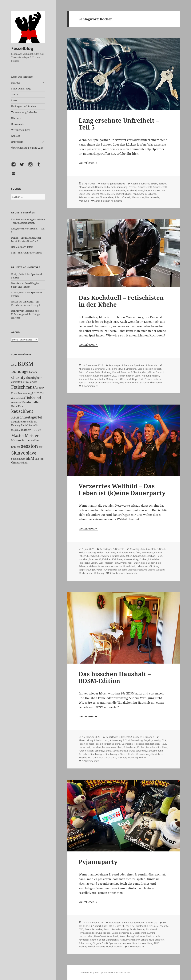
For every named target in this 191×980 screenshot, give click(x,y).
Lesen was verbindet (22, 77)
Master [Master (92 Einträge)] (18, 435)
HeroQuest (100, 936)
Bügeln (147, 740)
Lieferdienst (112, 940)
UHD (157, 943)
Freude (107, 933)
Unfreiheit (125, 197)
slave (111, 197)
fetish (129, 556)
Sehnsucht (84, 197)
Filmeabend (85, 933)
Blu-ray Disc (128, 926)
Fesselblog (22, 48)
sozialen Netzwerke (111, 566)
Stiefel (123, 754)
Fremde (133, 187)
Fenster (90, 744)
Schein (151, 563)
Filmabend (151, 929)
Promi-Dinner (132, 383)
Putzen (136, 563)
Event (132, 552)
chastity (156, 740)
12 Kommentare (91, 761)
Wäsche (83, 758)
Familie (158, 552)
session (95, 197)
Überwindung (143, 754)
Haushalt (83, 559)
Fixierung (97, 933)
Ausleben (153, 549)
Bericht (162, 184)
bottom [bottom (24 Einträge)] (33, 372)
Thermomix (156, 383)
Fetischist (92, 556)
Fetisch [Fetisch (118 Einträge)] (18, 387)
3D (164, 922)
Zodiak (142, 758)
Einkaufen (122, 552)
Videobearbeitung (137, 570)
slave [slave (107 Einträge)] (31, 453)
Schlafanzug (147, 940)
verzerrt (101, 570)
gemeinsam (125, 933)
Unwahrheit (129, 566)
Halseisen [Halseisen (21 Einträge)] (16, 403)
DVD (81, 929)
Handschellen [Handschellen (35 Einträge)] (31, 402)
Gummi (106, 190)
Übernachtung (145, 943)
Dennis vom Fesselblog (23, 283)
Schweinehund (155, 751)
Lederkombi (153, 747)
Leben (94, 563)
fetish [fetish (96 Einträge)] (32, 387)
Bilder (100, 552)
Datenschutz (85, 972)
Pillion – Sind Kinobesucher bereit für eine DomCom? (26, 239)
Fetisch (158, 369)
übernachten (130, 943)
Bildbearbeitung (87, 552)
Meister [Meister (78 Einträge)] (32, 436)
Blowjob (83, 187)
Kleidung (146, 376)
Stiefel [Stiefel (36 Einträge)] (30, 459)
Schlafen (159, 940)
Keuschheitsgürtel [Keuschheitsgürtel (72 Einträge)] (27, 417)
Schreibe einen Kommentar (109, 201)
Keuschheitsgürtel (103, 376)
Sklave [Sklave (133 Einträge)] (18, 453)
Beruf (162, 549)
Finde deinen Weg (21, 89)
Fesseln (149, 369)
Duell (122, 369)
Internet (94, 559)
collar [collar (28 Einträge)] (29, 382)
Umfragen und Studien (24, 106)
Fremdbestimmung (117, 187)
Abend (134, 184)
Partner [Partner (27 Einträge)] (26, 440)
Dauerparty (110, 552)
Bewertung (99, 369)
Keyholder (84, 940)
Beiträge (16, 83)
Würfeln (118, 947)
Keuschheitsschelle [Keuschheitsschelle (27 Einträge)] (22, 422)
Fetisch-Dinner (86, 372)
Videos (15, 95)
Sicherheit (84, 754)
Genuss (137, 556)
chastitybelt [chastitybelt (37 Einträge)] (34, 378)
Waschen (93, 758)
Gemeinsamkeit (93, 190)
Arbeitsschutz (101, 740)
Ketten (89, 376)
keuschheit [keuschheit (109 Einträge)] (22, 411)
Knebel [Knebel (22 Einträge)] (24, 425)
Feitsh (82, 744)
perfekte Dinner (143, 379)
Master (104, 194)
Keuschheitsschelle (150, 936)
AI (131, 549)
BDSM (154, 184)
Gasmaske (127, 744)
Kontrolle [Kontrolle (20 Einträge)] (33, 425)
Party (116, 563)
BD (110, 926)
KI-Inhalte (117, 559)
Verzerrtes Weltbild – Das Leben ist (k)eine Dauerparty (122, 489)
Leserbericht (92, 194)
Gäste (151, 372)
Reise (144, 563)
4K (90, 926)
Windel (91, 947)
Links (14, 100)
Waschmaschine (108, 758)
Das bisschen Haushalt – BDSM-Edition (115, 677)
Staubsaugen (97, 754)
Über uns (16, 118)
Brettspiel (141, 926)
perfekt (130, 379)
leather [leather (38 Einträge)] (26, 430)
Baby (105, 926)
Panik (135, 194)
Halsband (131, 190)
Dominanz (101, 187)
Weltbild (160, 570)
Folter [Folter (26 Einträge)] (41, 388)
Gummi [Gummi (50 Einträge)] (38, 393)
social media (93, 566)
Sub (117, 197)
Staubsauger (112, 754)
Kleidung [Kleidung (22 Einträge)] (16, 425)
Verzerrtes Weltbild (116, 570)
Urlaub (140, 566)
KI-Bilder (107, 559)
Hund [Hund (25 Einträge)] (14, 406)
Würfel (109, 947)
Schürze (152, 194)
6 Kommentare (90, 386)
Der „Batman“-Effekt (22, 247)
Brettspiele (153, 926)
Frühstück (136, 372)
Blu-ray (117, 926)
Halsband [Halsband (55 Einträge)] (33, 398)
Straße (131, 754)
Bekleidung (137, 740)
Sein (158, 563)
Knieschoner (130, 747)
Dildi (108, 369)
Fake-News (147, 552)
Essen (141, 369)
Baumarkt (144, 184)
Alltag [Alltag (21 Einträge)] (14, 365)
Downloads (17, 124)
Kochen (161, 190)
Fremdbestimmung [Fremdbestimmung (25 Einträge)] (21, 393)
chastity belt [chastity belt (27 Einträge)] (18, 382)
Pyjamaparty (98, 862)
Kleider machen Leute (129, 376)
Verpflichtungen (87, 570)
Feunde (141, 929)
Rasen (90, 751)
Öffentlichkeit (124, 194)
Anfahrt (97, 926)
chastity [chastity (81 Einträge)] (18, 377)
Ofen (123, 379)
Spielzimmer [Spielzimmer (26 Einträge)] (18, 459)
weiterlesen (88, 163)
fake (138, 552)
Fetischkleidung (103, 372)
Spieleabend (115, 943)
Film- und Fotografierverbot (26, 253)
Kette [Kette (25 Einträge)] (21, 406)
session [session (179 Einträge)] (30, 446)
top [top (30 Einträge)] (42, 459)
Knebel (156, 376)
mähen (164, 747)
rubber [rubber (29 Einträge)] (35, 440)
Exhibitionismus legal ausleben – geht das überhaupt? (28, 221)
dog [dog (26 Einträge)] (35, 382)
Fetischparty (118, 556)
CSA (164, 740)
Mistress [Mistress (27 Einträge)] (16, 440)
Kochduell (84, 379)
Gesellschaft (149, 556)
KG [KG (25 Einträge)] (36, 422)
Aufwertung (116, 740)
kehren (106, 747)
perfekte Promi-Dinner (107, 383)
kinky (136, 559)
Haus (159, 556)
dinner (115, 369)
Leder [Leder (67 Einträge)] (36, 430)
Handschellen (152, 744)
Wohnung (84, 201)
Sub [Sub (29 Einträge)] (37, 459)
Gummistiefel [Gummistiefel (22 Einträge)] (18, 398)
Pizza (122, 940)
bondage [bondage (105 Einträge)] (20, 371)
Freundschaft (145, 187)
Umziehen (157, 754)
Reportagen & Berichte (113, 184)
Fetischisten (105, 556)
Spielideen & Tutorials (146, 365)
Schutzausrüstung (137, 751)
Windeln (100, 947)
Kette (140, 190)
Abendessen (85, 369)
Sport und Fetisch (21, 287)
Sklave (103, 197)
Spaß (105, 943)
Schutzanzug (119, 751)
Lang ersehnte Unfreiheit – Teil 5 (119, 124)
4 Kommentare (136, 947)
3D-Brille (83, 926)
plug (122, 383)
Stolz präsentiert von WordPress (112, 972)
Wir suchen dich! (21, 130)
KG (115, 376)
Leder (82, 194)
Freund (116, 372)
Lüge (101, 563)
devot (91, 187)
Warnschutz (138, 197)
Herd (81, 376)
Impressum (17, 142)
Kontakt (16, 136)
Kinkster (128, 559)
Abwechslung (86, 740)
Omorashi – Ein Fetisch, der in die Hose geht (26, 303)
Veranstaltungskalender (24, 112)
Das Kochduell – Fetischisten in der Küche (121, 301)
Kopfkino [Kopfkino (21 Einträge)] (16, 430)
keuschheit (150, 190)
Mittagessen (112, 379)
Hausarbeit (85, 747)
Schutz (108, 751)
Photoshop (126, 563)
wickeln (83, 947)
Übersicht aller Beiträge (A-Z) (27, 148)
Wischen (122, 758)
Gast (145, 372)
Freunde (125, 372)
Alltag (136, 549)
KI (100, 559)
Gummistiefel (118, 190)
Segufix (97, 943)
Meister (112, 194)
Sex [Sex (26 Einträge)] (41, 447)
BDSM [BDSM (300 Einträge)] (25, 364)
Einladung (131, 369)
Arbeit (144, 549)
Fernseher (97, 929)
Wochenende (152, 197)
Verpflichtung (152, 566)
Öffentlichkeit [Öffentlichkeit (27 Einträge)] (19, 463)
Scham (143, 194)
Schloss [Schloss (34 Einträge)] (16, 447)
